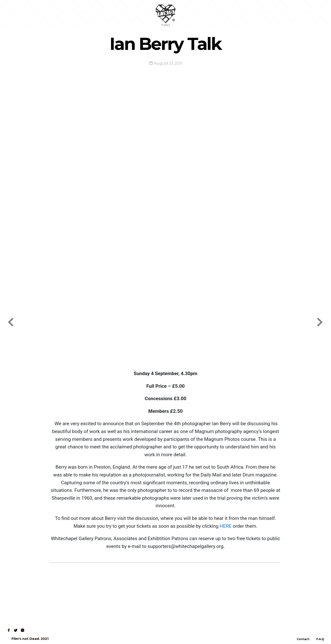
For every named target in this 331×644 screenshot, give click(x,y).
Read (50, 14)
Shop (32, 14)
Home (14, 14)
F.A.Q (320, 639)
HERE (225, 526)
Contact (70, 14)
